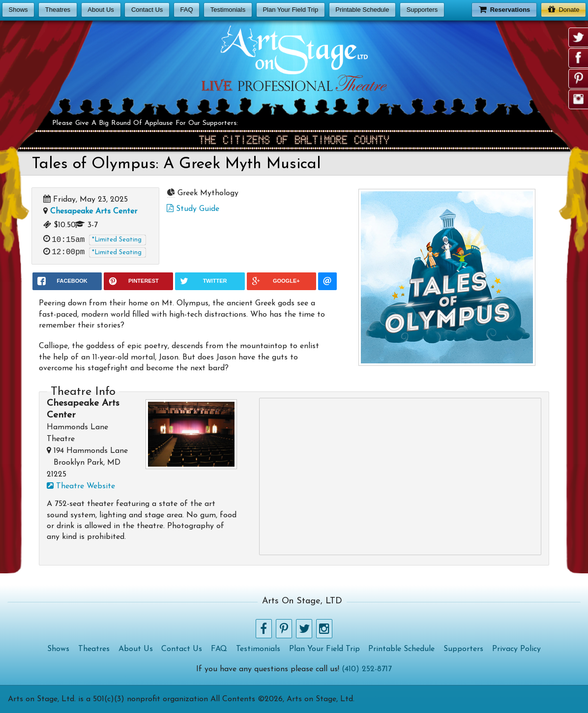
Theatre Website (81, 486)
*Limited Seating (117, 240)
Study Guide (193, 209)
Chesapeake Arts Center (94, 211)
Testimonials (228, 10)
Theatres (58, 10)
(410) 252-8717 (367, 669)
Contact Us (147, 10)
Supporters (422, 10)
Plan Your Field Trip (290, 10)
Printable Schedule (362, 10)
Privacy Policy (516, 649)
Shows (18, 10)
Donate (564, 9)
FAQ (186, 10)
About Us (101, 10)
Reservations (504, 9)
